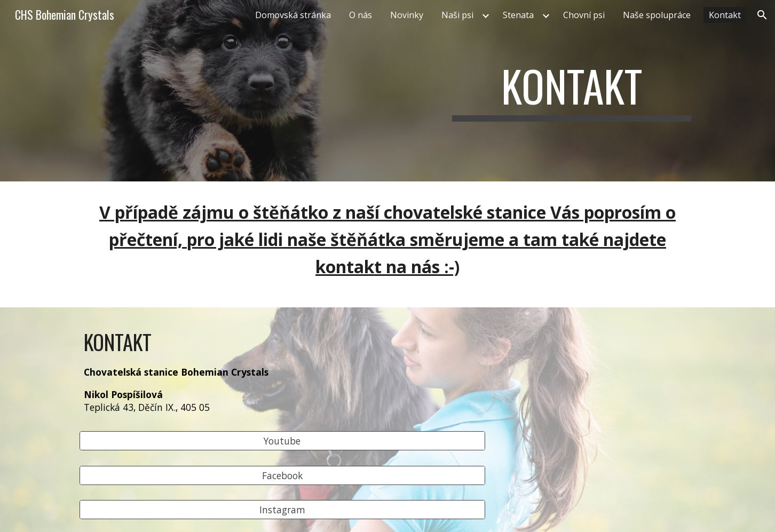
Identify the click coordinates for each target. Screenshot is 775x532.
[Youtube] (282, 441)
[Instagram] (282, 510)
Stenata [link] (518, 15)
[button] (762, 15)
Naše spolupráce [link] (657, 15)
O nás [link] (361, 15)
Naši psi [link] (457, 15)
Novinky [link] (407, 15)
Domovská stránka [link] (293, 15)
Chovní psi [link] (584, 15)
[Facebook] (282, 475)
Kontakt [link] (725, 15)
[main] (572, 91)
